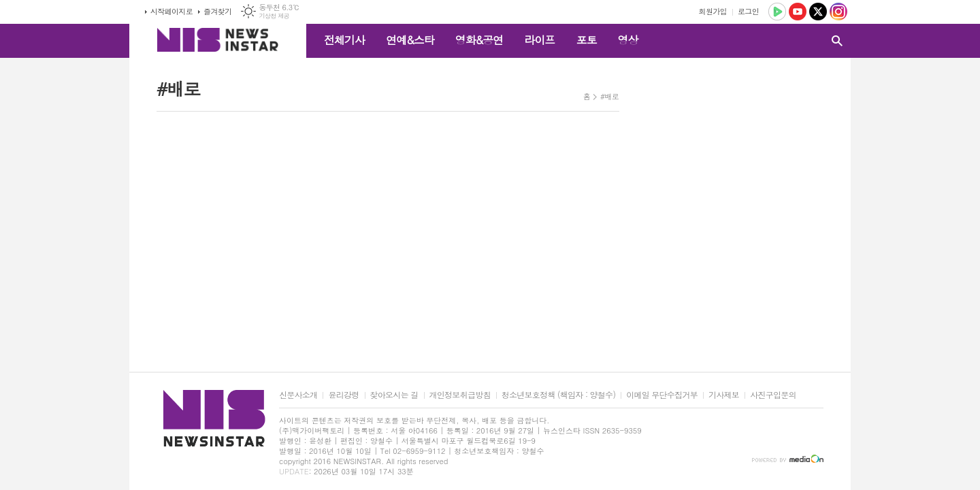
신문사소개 (298, 395)
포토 (586, 40)
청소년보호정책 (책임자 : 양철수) (558, 395)
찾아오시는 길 (394, 395)
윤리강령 (343, 395)
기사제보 (724, 395)
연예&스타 (410, 40)
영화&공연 (479, 40)
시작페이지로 (171, 11)
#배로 (609, 96)
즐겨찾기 (217, 11)
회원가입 (713, 11)
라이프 (539, 40)
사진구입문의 (773, 395)
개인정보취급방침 (460, 395)
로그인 (748, 11)
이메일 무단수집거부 (662, 395)
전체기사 (344, 40)
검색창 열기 (837, 41)
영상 (627, 40)
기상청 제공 (274, 16)
